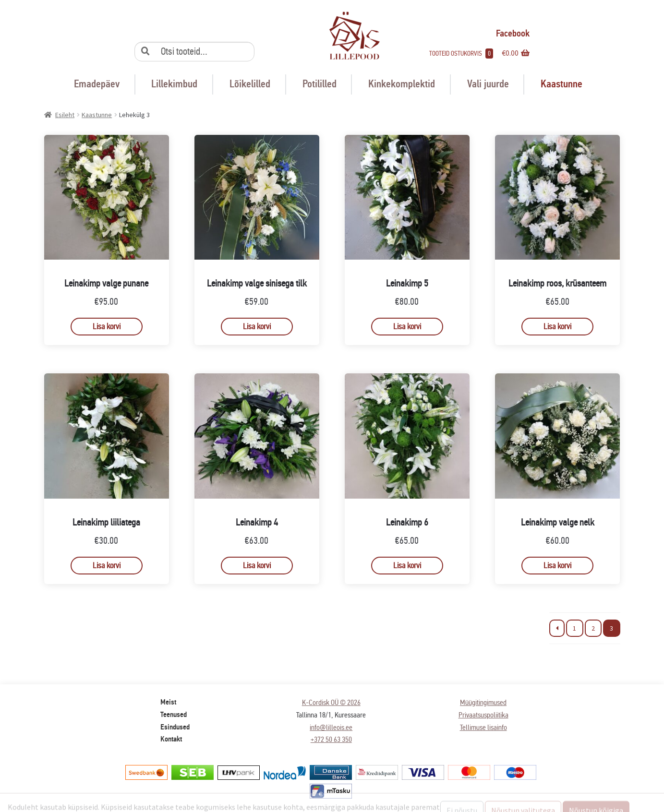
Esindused (175, 727)
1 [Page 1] (574, 628)
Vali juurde (488, 84)
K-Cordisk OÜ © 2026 (331, 702)
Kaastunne (561, 84)
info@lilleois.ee (331, 727)
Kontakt (171, 739)
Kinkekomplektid (402, 84)
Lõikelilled (250, 84)
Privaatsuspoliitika (483, 715)
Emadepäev (97, 84)
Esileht (65, 115)
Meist (168, 702)
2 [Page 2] (593, 628)
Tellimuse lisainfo (483, 727)
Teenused (174, 715)
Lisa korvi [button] (107, 327)
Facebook (505, 33)
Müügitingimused (483, 702)
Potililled (320, 84)
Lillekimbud (174, 84)
